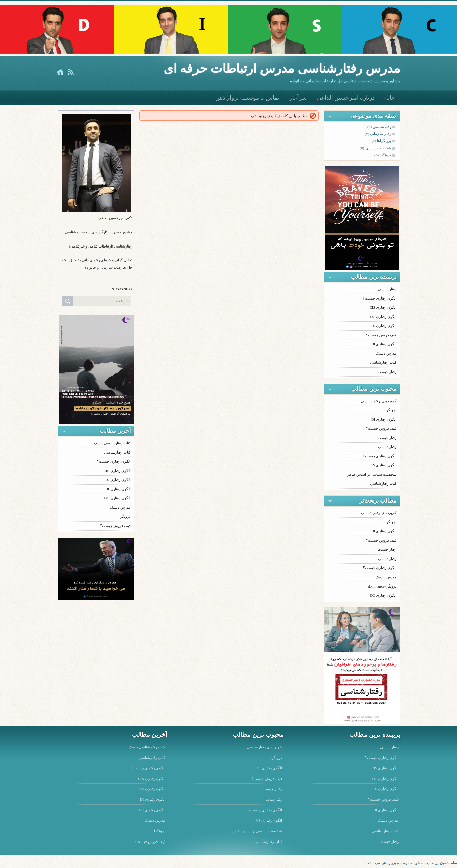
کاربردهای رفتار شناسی (379, 401)
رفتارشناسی (387, 289)
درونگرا (125, 516)
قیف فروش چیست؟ (115, 526)
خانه (390, 98)
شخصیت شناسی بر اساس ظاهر (372, 474)
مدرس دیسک (120, 507)
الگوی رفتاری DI (118, 489)
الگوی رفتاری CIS (117, 471)
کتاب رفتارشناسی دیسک (112, 443)
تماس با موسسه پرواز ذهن (247, 98)
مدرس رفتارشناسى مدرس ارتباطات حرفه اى (282, 69)
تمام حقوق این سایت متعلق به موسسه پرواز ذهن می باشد (412, 863)
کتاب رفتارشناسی (117, 452)
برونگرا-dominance (382, 586)
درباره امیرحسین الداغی (346, 98)
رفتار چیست (387, 372)
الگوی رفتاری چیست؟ (114, 461)
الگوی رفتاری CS (118, 480)
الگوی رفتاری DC (117, 498)
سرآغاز (298, 98)
